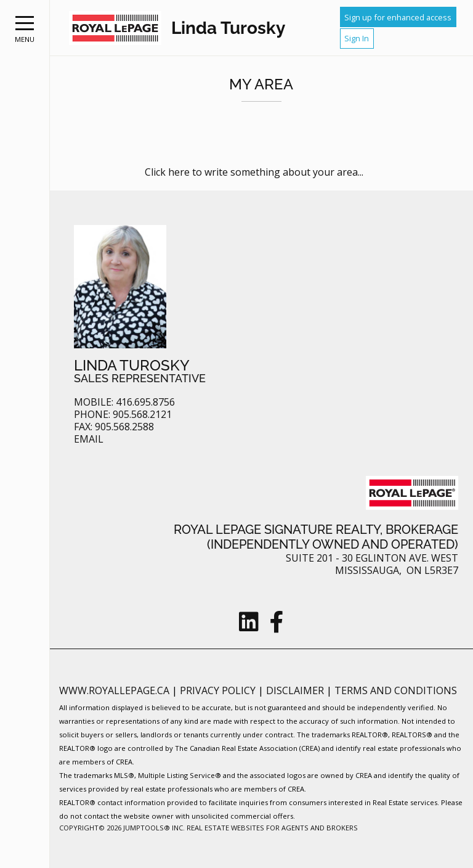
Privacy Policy (219, 690)
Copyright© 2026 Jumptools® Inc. (122, 828)
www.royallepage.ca (114, 690)
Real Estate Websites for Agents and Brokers (272, 828)
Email (89, 439)
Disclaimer (296, 690)
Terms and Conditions (396, 690)
